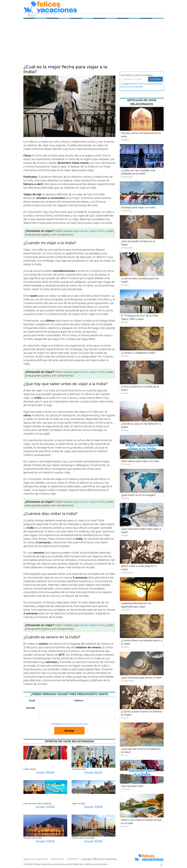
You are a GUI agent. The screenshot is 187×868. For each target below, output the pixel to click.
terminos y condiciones (146, 84)
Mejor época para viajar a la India (140, 461)
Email (32, 701)
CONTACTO (73, 859)
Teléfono (79, 701)
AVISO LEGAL (58, 859)
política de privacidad (132, 87)
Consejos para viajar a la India (138, 207)
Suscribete (155, 79)
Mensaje (31, 708)
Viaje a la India (78, 803)
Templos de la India (33, 838)
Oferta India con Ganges (83, 838)
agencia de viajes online (89, 231)
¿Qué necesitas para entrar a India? (141, 678)
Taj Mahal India (79, 769)
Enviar (69, 731)
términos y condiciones (76, 724)
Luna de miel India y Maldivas (37, 803)
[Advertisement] (93, 42)
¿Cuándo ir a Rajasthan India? (138, 353)
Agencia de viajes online (36, 859)
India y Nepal (30, 769)
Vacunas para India (132, 786)
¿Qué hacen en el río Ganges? (138, 495)
